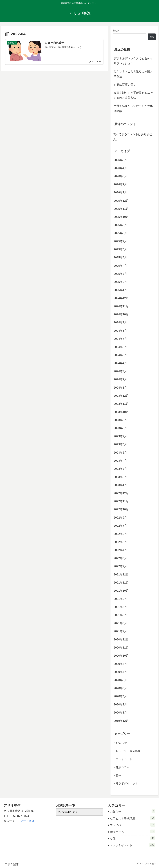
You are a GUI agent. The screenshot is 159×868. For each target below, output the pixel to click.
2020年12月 (121, 640)
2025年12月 (121, 201)
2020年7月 (120, 672)
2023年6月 (120, 444)
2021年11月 (121, 583)
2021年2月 (120, 631)
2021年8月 (120, 607)
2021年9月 (120, 599)
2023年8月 (120, 428)
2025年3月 (120, 274)
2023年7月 (120, 436)
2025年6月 (120, 249)
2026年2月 (120, 184)
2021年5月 (120, 623)
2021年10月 (121, 591)
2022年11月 (121, 501)
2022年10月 (121, 509)
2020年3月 (120, 705)
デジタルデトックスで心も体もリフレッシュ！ (133, 61)
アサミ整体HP (29, 821)
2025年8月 (120, 233)
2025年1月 (120, 290)
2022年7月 (120, 526)
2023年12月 (121, 396)
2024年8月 (120, 331)
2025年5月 (120, 257)
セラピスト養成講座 (128, 751)
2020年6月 (120, 680)
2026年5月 (120, 160)
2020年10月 (121, 656)
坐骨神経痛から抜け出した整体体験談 (133, 108)
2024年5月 (120, 355)
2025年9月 (120, 225)
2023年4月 (120, 461)
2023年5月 (120, 453)
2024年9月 (120, 322)
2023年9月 (120, 420)
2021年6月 (120, 615)
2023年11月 (121, 404)
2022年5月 (120, 542)
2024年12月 (121, 298)
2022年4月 (120, 550)
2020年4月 (120, 696)
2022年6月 (120, 534)
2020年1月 (120, 713)
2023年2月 (120, 477)
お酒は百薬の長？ (125, 85)
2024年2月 (120, 379)
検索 (116, 31)
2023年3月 (120, 469)
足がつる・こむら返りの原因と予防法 (133, 74)
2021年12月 (121, 575)
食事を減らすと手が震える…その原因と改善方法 (133, 95)
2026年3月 (120, 176)
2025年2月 (120, 282)
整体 (118, 775)
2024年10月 (121, 314)
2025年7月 (120, 241)
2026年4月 (120, 168)
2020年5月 (120, 688)
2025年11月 (121, 209)
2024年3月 (120, 371)
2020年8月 (120, 664)
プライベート (124, 759)
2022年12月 (121, 493)
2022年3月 (120, 558)
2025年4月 (120, 266)
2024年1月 (120, 388)
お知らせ (121, 743)
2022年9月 (120, 518)
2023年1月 (120, 485)
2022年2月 (120, 566)
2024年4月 (120, 363)
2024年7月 (120, 339)
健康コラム (123, 767)
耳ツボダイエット (127, 783)
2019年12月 (121, 721)
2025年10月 (121, 217)
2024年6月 (120, 347)
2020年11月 (121, 648)
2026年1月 (120, 192)
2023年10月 (121, 412)
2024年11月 (121, 306)
